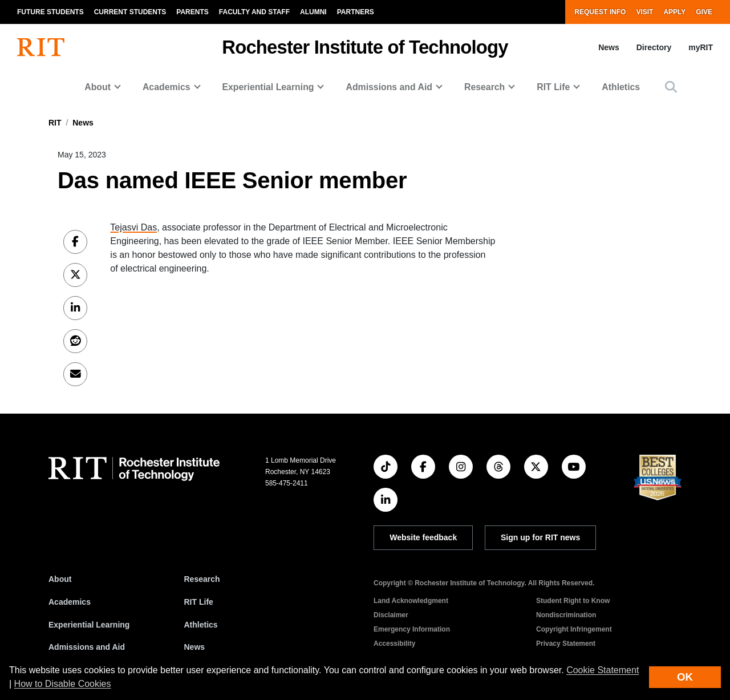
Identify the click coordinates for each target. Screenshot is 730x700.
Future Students (50, 12)
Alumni (313, 12)
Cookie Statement (603, 670)
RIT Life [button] (553, 87)
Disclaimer (391, 615)
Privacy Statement (566, 644)
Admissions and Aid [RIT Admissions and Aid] (87, 647)
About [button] (98, 87)
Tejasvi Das (133, 227)
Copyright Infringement (574, 629)
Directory (654, 47)
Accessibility (394, 644)
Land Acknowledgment (411, 601)
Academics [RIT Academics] (70, 602)
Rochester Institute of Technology (365, 47)
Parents (192, 12)
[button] (671, 87)
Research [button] (484, 87)
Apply (674, 12)
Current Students (130, 12)
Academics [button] (167, 87)
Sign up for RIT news (540, 537)
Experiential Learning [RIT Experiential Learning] (89, 625)
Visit (644, 12)
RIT (55, 123)
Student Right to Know (573, 601)
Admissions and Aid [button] (389, 87)
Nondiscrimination (566, 615)
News (609, 47)
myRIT (701, 47)
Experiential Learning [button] (268, 87)
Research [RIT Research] (202, 579)
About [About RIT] (60, 579)
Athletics (621, 87)
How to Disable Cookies (63, 684)
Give (704, 12)
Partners (356, 12)
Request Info (600, 12)
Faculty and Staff (254, 12)
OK (685, 677)
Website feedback (423, 537)
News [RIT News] (195, 647)
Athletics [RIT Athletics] (201, 625)
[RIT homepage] (41, 47)
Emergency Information (412, 629)
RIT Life (199, 602)
